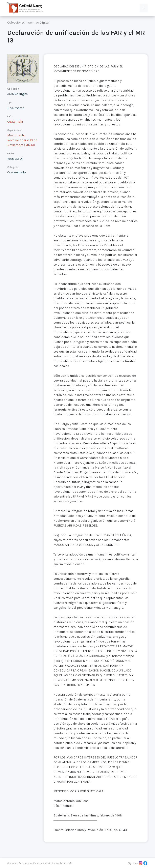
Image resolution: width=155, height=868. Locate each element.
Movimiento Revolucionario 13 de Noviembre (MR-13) (22, 140)
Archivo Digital (39, 22)
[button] (144, 8)
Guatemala (15, 122)
